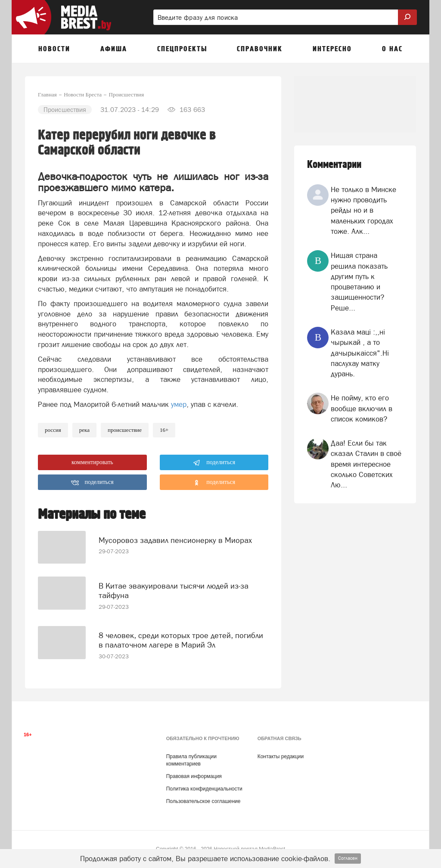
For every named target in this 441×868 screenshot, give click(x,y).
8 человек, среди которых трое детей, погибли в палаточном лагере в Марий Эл (181, 630)
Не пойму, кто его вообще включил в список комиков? (362, 408)
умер (179, 404)
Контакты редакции (281, 749)
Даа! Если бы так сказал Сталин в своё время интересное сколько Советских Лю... (366, 464)
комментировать (92, 462)
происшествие (125, 430)
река (84, 430)
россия (53, 430)
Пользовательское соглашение (203, 794)
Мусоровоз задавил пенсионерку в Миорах (175, 533)
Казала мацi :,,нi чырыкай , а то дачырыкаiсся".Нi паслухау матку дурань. (360, 353)
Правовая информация (194, 769)
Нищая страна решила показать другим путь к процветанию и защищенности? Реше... (359, 281)
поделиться (214, 463)
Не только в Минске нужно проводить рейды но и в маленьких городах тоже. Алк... (363, 210)
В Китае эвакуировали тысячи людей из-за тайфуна (174, 584)
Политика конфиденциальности (204, 782)
